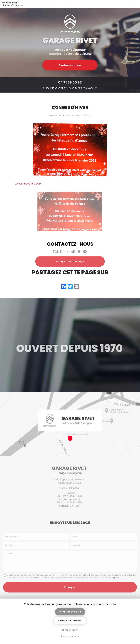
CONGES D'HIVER (83, 115)
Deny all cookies (70, 621)
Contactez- (70, 65)
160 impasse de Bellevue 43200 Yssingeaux (71, 88)
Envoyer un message (70, 261)
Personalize (70, 630)
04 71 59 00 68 (70, 82)
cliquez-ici (116, 586)
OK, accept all (70, 612)
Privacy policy (70, 636)
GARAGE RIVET (20, 4)
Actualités (69, 115)
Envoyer (70, 596)
